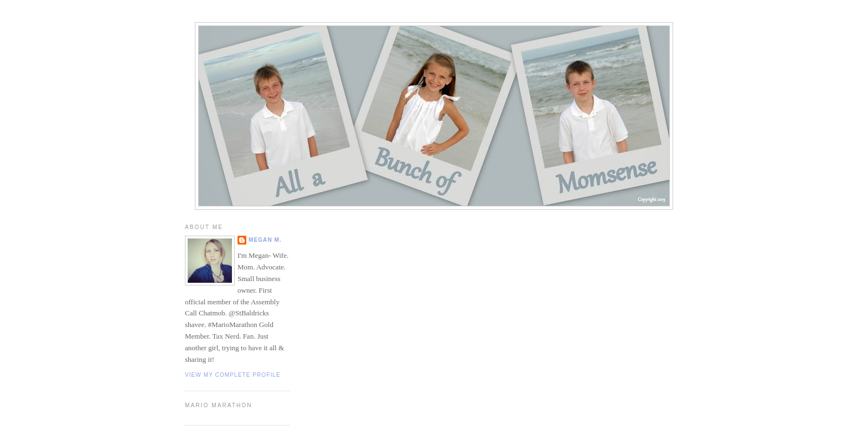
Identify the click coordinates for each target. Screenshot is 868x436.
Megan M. (265, 240)
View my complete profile (233, 375)
